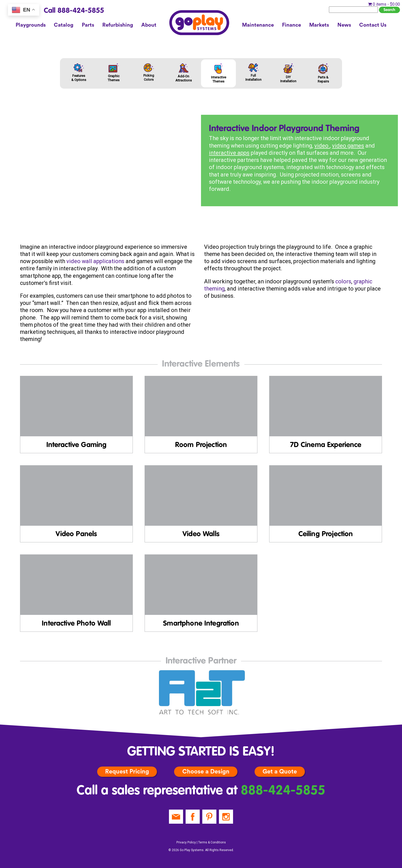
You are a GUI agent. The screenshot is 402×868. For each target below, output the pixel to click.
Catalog (64, 25)
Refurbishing (118, 25)
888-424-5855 (283, 791)
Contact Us (373, 25)
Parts (88, 25)
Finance (292, 25)
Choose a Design (206, 772)
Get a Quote (280, 772)
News (344, 25)
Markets (319, 25)
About (149, 25)
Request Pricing (127, 772)
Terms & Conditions (212, 842)
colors (343, 281)
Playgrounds (31, 25)
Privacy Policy (186, 842)
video (322, 146)
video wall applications (95, 261)
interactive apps (229, 153)
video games (348, 146)
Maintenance (258, 25)
